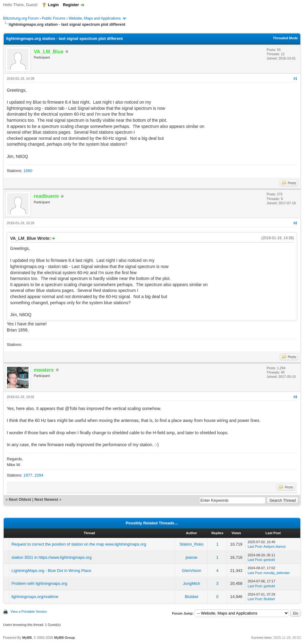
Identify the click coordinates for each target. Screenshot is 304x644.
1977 (28, 475)
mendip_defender (277, 573)
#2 (295, 223)
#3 (295, 397)
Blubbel (191, 597)
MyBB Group (64, 638)
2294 (39, 475)
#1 (295, 79)
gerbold (269, 560)
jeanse (191, 557)
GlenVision (191, 571)
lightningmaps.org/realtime (35, 597)
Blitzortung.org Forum (21, 18)
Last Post (255, 546)
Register (71, 5)
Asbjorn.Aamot (275, 546)
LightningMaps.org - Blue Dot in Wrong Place (51, 571)
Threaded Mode (285, 38)
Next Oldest (20, 499)
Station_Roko (192, 544)
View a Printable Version (29, 611)
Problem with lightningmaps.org (39, 583)
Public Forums (54, 18)
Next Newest (46, 499)
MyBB (27, 638)
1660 (28, 171)
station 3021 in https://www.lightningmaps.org (51, 557)
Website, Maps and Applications (95, 18)
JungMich (192, 583)
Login (53, 5)
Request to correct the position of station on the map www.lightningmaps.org (79, 544)
